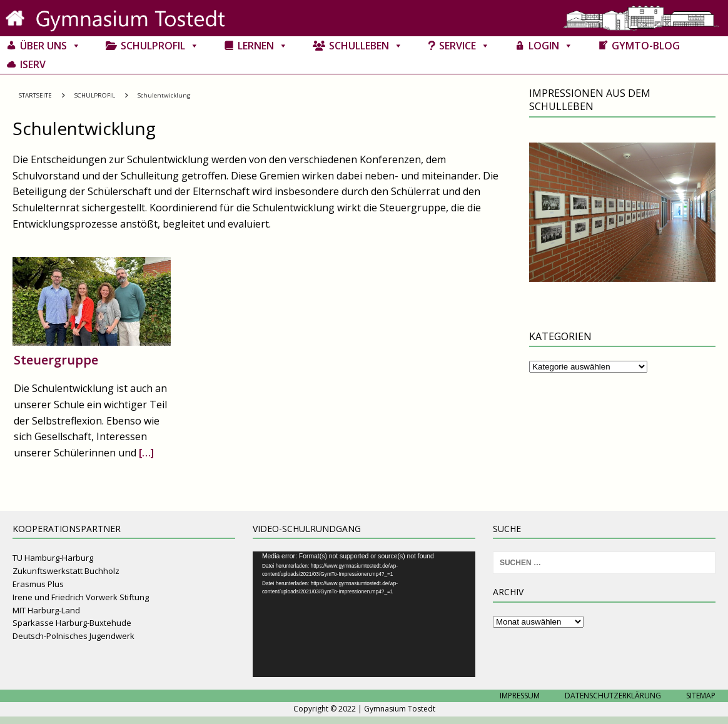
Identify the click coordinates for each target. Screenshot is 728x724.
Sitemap (701, 696)
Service (464, 46)
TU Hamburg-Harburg (53, 558)
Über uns (50, 46)
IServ (33, 64)
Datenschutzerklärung (613, 696)
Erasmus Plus (38, 584)
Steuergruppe (56, 360)
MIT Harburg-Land (46, 610)
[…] (146, 453)
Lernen (263, 46)
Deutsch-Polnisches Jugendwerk (73, 636)
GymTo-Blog (646, 46)
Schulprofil (160, 46)
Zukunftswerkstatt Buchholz (66, 571)
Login (551, 46)
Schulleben (366, 46)
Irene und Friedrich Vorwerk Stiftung (81, 597)
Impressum (520, 696)
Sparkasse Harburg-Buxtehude (72, 623)
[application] (364, 614)
